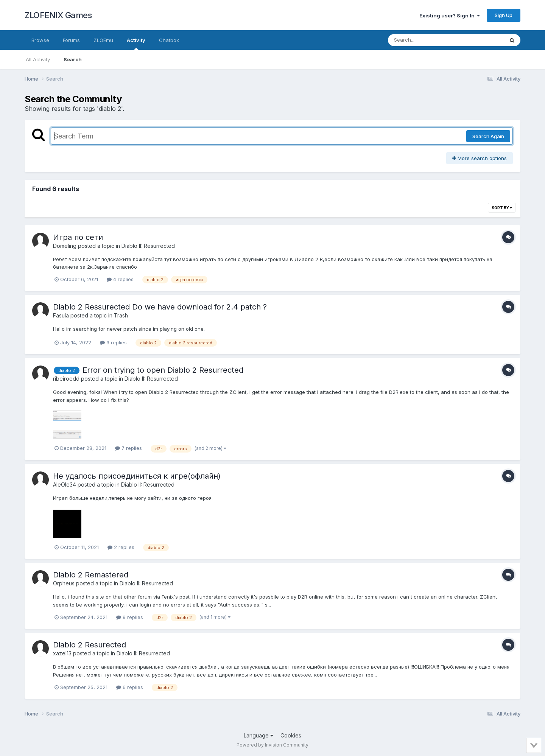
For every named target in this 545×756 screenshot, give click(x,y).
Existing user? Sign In (450, 16)
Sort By (502, 208)
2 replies (121, 547)
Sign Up (504, 15)
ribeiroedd (66, 379)
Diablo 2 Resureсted (90, 645)
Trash (121, 315)
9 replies (130, 617)
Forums (71, 40)
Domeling (65, 246)
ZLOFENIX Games (58, 15)
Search (73, 59)
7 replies (128, 448)
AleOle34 (65, 485)
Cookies (291, 735)
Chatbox (169, 40)
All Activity (38, 59)
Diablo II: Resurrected (148, 246)
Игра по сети (78, 237)
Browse (40, 40)
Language (258, 735)
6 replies (130, 687)
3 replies (113, 342)
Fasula (61, 315)
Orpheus (64, 583)
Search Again (488, 136)
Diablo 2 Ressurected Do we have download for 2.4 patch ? (160, 307)
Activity (136, 44)
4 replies (120, 279)
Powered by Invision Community (272, 745)
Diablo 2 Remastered (91, 575)
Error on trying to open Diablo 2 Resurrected (163, 370)
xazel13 (62, 653)
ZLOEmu (103, 40)
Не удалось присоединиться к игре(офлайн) (137, 476)
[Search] (425, 40)
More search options (480, 158)
